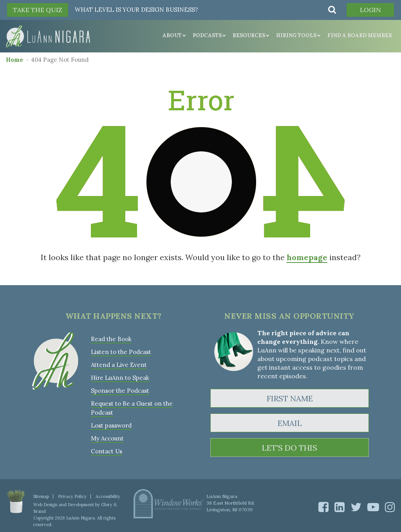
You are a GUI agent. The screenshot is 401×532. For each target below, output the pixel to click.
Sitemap (41, 496)
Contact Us (107, 451)
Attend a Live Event (119, 365)
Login (370, 10)
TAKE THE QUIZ (38, 10)
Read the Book (111, 339)
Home (14, 60)
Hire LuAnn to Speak (120, 378)
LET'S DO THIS (290, 448)
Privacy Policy (72, 496)
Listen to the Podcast (121, 352)
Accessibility (108, 496)
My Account (107, 438)
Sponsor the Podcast (120, 391)
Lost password (111, 425)
